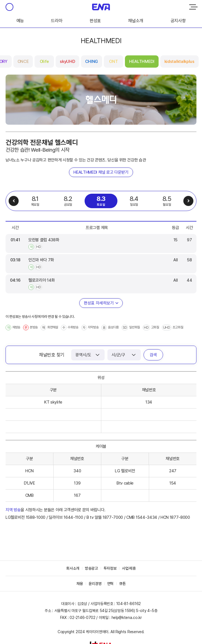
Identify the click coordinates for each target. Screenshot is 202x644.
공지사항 (178, 21)
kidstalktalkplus (179, 62)
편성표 (95, 21)
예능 (20, 21)
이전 (14, 201)
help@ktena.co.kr (127, 618)
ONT (113, 62)
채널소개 (136, 21)
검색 (153, 355)
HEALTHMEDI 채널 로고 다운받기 (101, 172)
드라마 (57, 21)
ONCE (23, 62)
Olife (44, 62)
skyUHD (67, 62)
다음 (188, 201)
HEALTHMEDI (142, 62)
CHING (92, 62)
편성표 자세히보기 (99, 303)
